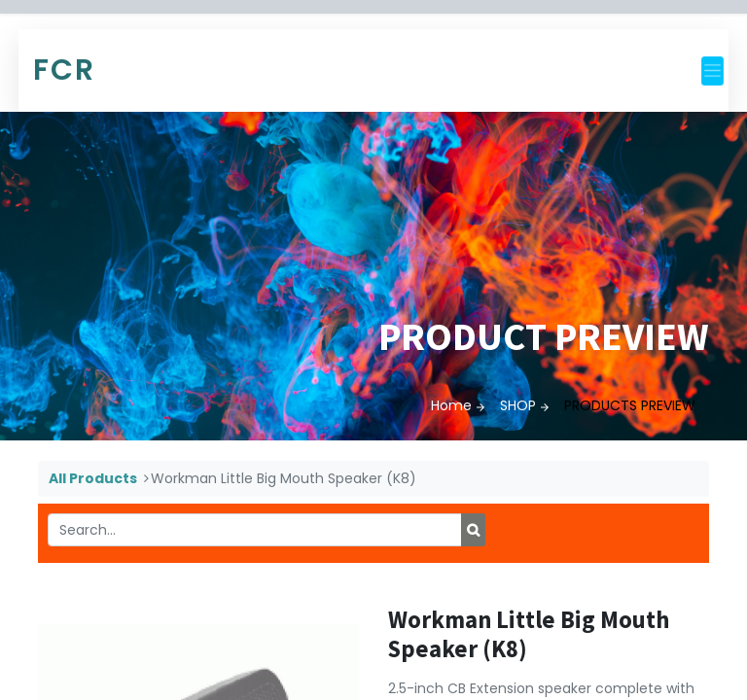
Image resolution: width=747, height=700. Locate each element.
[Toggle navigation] (712, 71)
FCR (64, 70)
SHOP (518, 405)
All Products (93, 478)
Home (451, 405)
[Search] (473, 530)
